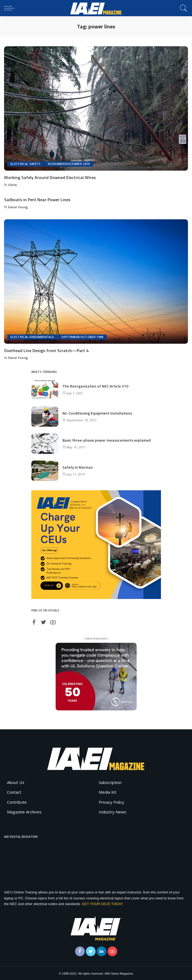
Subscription (110, 782)
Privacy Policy (112, 801)
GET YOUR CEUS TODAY (102, 903)
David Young (18, 206)
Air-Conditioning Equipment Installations (97, 412)
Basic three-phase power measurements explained (107, 439)
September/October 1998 (82, 337)
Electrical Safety (26, 164)
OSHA (12, 185)
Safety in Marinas (78, 466)
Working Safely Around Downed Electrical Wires (50, 177)
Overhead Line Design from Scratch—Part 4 (46, 350)
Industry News (113, 811)
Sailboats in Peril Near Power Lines (37, 200)
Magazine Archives (24, 811)
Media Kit (108, 792)
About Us (16, 782)
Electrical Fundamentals (32, 337)
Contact (14, 792)
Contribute (17, 801)
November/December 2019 (69, 164)
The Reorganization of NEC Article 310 (95, 385)
